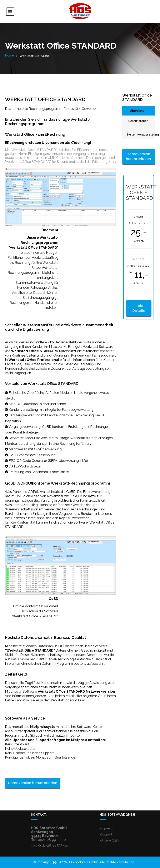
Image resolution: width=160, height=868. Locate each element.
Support (106, 835)
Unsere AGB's (110, 841)
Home (10, 55)
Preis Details (139, 309)
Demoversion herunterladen (33, 783)
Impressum (108, 829)
